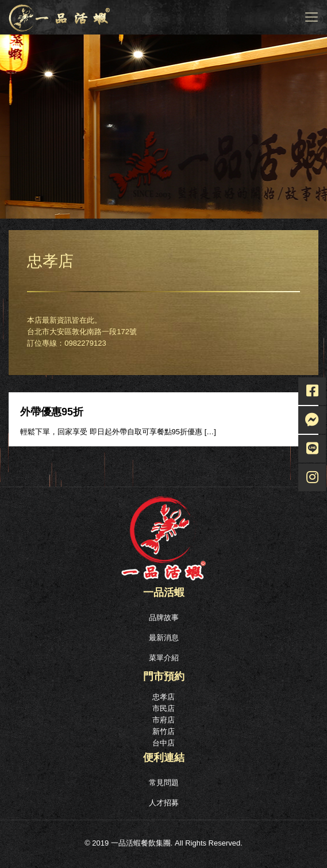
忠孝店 (163, 697)
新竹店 (163, 731)
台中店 (163, 743)
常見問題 (164, 783)
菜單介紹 (164, 658)
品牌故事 (164, 617)
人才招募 (164, 803)
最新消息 (164, 638)
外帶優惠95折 (52, 412)
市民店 (163, 708)
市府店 (163, 720)
